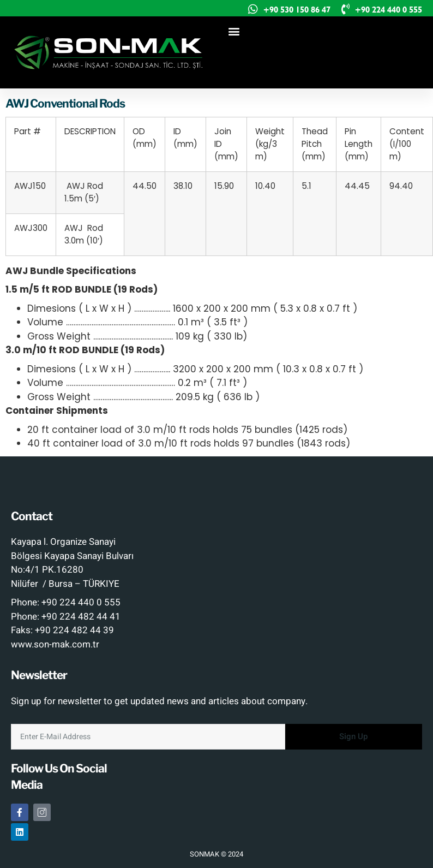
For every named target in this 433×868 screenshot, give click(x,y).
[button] (234, 31)
